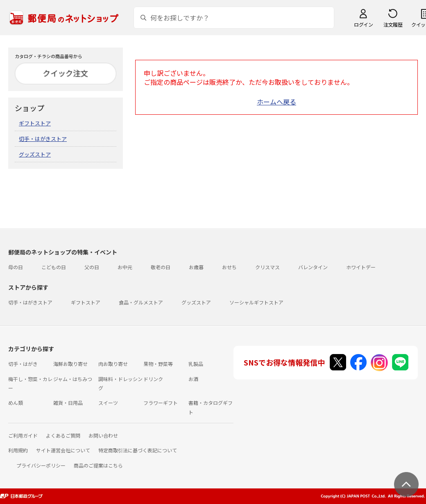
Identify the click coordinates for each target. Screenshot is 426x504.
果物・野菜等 (158, 364)
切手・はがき (23, 364)
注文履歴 (393, 24)
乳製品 (196, 364)
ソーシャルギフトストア (256, 302)
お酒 (193, 379)
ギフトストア (35, 123)
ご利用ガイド (23, 435)
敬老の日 (161, 267)
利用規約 (18, 450)
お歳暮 (196, 267)
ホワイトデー (361, 267)
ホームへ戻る (276, 102)
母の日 (16, 267)
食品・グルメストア (141, 302)
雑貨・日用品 (68, 403)
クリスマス (267, 267)
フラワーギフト (161, 403)
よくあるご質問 (63, 435)
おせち (229, 267)
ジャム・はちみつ (73, 379)
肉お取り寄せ (113, 364)
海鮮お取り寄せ (70, 364)
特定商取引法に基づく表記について (138, 450)
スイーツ (108, 403)
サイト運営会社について (63, 450)
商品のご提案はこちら (98, 465)
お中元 (125, 267)
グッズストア (35, 154)
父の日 (92, 267)
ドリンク (153, 379)
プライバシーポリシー (41, 465)
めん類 (16, 403)
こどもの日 (54, 267)
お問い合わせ (103, 435)
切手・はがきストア (43, 139)
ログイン (363, 24)
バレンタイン (313, 267)
